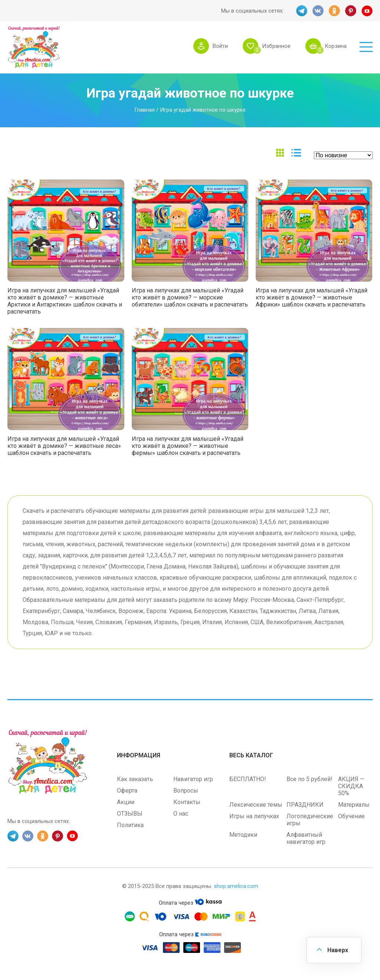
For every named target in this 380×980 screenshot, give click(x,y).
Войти (220, 46)
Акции (126, 802)
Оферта (127, 791)
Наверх (338, 950)
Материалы (354, 805)
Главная (145, 110)
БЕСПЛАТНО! (248, 779)
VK (318, 11)
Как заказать (135, 779)
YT (367, 11)
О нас (181, 814)
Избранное (276, 46)
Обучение (351, 816)
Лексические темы (256, 805)
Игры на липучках (254, 816)
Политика (130, 825)
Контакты (187, 802)
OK (334, 11)
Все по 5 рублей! (309, 779)
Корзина (336, 46)
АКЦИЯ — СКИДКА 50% (351, 786)
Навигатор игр (193, 779)
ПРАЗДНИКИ (305, 805)
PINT (351, 11)
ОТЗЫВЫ (130, 814)
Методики (243, 835)
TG (302, 11)
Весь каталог (251, 755)
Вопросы (186, 791)
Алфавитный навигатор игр (306, 838)
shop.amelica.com (236, 886)
